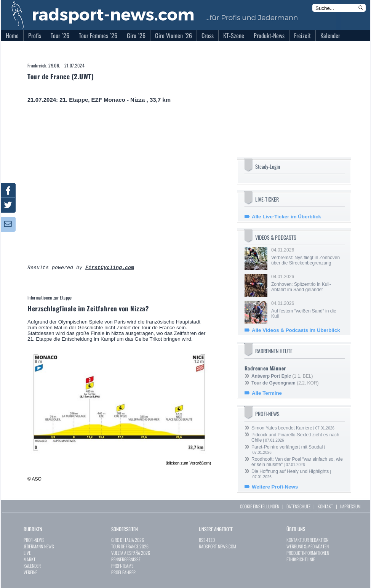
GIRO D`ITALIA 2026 (128, 540)
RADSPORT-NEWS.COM (217, 546)
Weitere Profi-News (275, 487)
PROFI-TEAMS (122, 566)
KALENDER (32, 566)
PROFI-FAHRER (123, 572)
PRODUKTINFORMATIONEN (308, 553)
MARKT (30, 559)
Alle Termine (267, 393)
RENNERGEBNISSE (126, 559)
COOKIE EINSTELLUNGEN (260, 506)
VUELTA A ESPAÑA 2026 (131, 553)
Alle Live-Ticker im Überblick (286, 217)
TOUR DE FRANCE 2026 (130, 546)
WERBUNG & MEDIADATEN (308, 546)
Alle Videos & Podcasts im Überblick (296, 330)
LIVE (27, 553)
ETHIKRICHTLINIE (301, 559)
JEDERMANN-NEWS (39, 546)
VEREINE (30, 572)
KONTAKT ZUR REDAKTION (307, 540)
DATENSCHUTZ (298, 506)
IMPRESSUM (350, 506)
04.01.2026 (307, 256)
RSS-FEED (207, 540)
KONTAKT (325, 506)
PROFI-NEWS (34, 540)
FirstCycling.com (110, 268)
